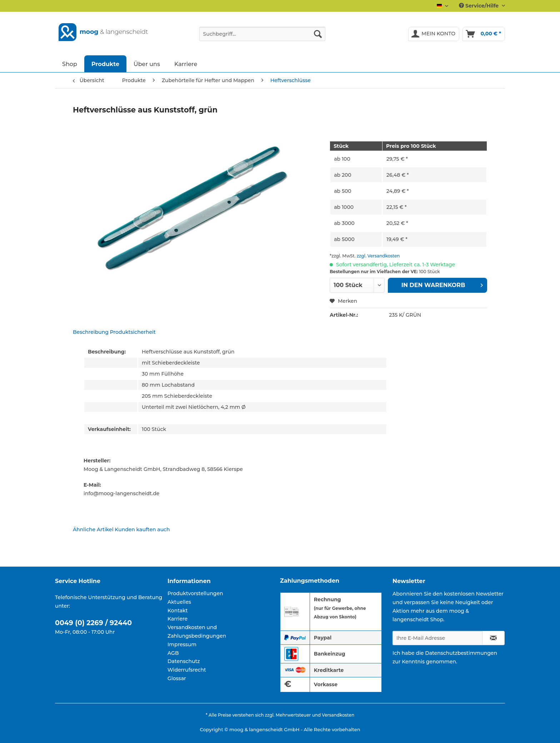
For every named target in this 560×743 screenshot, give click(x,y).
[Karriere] (186, 64)
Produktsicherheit (133, 332)
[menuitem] (262, 37)
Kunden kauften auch (142, 529)
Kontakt (177, 611)
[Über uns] (147, 64)
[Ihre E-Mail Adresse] (437, 638)
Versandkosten (338, 715)
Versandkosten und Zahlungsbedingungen (197, 632)
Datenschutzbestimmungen (461, 653)
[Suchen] (318, 34)
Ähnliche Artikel (93, 529)
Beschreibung (91, 332)
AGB (173, 653)
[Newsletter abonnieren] (493, 638)
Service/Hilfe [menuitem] (479, 6)
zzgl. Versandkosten (378, 256)
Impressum (182, 644)
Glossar (177, 678)
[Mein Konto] (434, 34)
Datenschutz (184, 661)
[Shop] (70, 64)
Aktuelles (179, 602)
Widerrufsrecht (187, 670)
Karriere (177, 619)
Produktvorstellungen (195, 593)
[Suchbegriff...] (262, 34)
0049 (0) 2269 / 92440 (93, 623)
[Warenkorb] (484, 34)
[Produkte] (105, 64)
